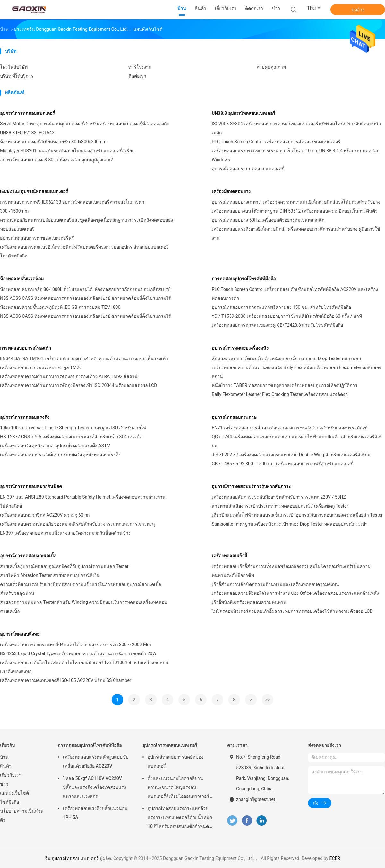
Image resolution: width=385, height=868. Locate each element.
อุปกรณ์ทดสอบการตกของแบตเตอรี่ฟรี (37, 238)
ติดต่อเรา (137, 76)
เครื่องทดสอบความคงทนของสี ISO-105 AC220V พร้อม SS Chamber (66, 680)
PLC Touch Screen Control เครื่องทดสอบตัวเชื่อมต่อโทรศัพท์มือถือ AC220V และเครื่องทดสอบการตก (295, 294)
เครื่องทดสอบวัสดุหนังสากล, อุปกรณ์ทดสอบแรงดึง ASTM (55, 446)
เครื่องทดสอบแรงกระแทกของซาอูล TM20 (41, 367)
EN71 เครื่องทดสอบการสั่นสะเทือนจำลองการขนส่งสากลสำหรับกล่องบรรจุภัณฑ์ (290, 428)
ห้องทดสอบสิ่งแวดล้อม (22, 279)
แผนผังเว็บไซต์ (14, 793)
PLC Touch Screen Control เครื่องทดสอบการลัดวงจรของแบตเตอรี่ (276, 142)
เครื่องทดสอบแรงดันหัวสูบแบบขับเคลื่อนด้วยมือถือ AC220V (96, 762)
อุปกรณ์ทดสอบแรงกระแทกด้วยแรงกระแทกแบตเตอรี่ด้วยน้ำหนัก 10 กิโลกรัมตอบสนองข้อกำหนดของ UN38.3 (180, 818)
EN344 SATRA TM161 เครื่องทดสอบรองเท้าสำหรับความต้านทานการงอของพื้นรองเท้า (84, 358)
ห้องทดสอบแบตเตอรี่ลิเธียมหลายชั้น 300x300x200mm (53, 142)
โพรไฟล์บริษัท (14, 67)
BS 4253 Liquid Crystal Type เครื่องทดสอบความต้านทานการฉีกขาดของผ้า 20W (78, 653)
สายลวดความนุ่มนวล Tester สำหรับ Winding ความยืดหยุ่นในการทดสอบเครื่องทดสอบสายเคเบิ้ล (84, 607)
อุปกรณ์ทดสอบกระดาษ (234, 417)
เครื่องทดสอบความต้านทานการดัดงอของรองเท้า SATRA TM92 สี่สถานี (69, 376)
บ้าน (4, 757)
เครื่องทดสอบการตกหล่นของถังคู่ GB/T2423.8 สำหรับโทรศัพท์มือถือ (277, 325)
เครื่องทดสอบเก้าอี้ (229, 556)
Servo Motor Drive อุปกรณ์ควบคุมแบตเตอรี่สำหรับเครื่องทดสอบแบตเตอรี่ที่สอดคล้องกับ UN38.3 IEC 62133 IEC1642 (85, 128)
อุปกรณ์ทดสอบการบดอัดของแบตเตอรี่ (175, 762)
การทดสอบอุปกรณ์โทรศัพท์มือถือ (244, 279)
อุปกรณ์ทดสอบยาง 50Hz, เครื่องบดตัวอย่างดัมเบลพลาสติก (268, 220)
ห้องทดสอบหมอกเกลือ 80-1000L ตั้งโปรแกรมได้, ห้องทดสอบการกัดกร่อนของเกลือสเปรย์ (85, 289)
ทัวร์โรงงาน (140, 67)
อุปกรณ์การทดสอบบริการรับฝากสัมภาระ (251, 486)
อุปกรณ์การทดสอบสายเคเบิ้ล (28, 556)
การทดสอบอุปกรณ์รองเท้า (26, 348)
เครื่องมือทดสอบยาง (231, 191)
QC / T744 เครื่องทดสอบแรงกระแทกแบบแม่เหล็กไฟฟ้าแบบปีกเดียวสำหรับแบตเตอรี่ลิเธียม (297, 441)
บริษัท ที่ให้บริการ (17, 76)
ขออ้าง (358, 10)
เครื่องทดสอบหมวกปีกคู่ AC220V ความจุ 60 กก (45, 515)
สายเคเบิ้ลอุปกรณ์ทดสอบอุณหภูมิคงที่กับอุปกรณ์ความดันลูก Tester (64, 566)
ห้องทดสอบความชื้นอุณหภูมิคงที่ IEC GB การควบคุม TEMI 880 (60, 307)
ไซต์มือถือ (9, 802)
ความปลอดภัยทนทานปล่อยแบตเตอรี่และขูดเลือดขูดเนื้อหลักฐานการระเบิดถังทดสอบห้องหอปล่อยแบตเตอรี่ (86, 224)
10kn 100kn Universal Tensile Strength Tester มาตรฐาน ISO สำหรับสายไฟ (73, 428)
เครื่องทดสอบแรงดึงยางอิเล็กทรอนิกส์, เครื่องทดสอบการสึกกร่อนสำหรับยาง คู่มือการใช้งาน (296, 233)
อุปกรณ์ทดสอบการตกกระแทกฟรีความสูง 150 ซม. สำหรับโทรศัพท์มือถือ (281, 307)
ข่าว (4, 784)
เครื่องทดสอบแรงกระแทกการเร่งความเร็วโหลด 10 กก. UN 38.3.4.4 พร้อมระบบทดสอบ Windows (296, 155)
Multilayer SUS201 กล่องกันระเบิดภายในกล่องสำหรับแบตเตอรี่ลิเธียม (67, 151)
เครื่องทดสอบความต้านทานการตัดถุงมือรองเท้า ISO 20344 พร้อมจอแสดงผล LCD (78, 385)
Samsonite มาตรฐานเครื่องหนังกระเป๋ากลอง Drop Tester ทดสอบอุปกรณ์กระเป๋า (290, 524)
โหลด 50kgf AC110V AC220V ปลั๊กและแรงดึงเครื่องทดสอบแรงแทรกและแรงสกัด (94, 787)
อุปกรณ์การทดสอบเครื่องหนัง (240, 348)
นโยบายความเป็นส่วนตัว (22, 815)
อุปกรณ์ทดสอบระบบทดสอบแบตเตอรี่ (248, 169)
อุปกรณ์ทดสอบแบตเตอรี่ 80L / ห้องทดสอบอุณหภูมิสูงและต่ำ (58, 160)
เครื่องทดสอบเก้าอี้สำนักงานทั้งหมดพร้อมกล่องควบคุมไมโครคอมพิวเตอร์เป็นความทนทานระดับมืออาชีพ (291, 571)
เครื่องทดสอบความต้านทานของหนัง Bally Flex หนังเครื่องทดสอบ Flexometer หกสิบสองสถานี (296, 372)
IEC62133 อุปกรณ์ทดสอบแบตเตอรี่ (34, 191)
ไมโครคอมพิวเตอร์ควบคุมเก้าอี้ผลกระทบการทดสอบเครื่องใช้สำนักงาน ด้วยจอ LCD (292, 611)
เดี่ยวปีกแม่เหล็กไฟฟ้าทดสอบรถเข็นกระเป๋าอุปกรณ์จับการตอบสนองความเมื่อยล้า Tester (297, 515)
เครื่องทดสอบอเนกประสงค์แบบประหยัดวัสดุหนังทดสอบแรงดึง (60, 455)
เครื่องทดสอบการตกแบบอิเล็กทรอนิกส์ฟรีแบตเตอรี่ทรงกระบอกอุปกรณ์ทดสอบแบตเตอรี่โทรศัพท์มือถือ (84, 251)
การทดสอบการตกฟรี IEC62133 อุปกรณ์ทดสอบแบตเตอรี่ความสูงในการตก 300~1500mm (72, 206)
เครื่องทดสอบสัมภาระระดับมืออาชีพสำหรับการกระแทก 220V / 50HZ (279, 497)
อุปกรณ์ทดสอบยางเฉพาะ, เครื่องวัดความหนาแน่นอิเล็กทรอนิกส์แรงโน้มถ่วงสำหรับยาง (296, 202)
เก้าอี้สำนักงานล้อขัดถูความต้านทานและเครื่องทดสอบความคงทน (275, 584)
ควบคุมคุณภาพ (271, 67)
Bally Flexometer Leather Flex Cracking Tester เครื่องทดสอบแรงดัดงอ (280, 394)
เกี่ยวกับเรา (11, 775)
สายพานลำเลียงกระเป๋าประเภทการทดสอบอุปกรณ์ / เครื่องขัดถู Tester (280, 506)
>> (268, 700)
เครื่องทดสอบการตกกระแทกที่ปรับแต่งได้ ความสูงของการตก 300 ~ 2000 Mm (75, 645)
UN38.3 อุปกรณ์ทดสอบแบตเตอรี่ (244, 113)
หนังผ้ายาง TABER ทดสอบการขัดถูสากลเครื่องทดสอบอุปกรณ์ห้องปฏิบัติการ (285, 385)
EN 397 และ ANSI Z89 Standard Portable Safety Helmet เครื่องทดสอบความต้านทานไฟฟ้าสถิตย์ (83, 501)
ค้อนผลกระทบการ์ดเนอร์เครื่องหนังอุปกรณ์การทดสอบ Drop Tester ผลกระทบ (286, 358)
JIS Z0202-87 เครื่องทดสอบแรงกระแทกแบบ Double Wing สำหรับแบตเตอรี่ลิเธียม (291, 455)
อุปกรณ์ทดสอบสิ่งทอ (20, 634)
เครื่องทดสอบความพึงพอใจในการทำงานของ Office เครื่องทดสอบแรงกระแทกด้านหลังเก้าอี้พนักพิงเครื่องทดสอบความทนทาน (295, 598)
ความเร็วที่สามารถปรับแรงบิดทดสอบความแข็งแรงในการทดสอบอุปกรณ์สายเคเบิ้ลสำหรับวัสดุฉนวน (81, 589)
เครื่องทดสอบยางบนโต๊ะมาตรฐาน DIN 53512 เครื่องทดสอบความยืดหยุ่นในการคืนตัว (295, 211)
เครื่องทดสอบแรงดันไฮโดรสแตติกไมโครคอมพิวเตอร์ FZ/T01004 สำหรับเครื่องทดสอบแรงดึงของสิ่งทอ (84, 667)
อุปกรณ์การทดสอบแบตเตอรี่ (27, 113)
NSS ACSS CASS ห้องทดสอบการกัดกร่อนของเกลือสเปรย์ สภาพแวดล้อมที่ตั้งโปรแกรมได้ (86, 298)
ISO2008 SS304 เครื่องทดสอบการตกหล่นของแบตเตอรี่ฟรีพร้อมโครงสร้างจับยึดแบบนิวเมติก (296, 128)
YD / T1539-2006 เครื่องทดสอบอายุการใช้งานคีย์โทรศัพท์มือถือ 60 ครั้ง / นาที (287, 316)
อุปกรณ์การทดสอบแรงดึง (25, 417)
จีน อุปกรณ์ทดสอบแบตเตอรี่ (72, 858)
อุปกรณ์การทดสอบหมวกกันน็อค (31, 486)
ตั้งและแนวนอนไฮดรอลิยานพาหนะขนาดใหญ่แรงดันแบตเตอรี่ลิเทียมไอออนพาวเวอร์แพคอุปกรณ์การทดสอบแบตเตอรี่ (179, 788)
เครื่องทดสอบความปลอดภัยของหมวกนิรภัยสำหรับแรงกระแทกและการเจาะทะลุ (77, 524)
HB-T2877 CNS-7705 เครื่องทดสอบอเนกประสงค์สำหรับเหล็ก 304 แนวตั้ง (71, 437)
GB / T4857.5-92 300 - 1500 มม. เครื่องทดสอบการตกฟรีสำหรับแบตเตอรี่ (282, 464)
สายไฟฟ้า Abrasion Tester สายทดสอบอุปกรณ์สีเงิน (50, 575)
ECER (335, 858)
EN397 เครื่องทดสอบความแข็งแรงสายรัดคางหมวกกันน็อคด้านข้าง (65, 533)
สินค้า (6, 766)
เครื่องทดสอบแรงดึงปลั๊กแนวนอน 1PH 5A (95, 813)
